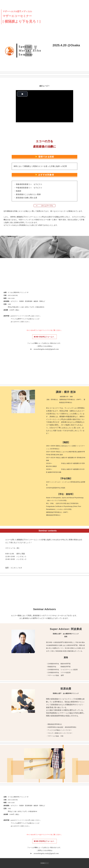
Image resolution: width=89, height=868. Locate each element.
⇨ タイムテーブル (46, 206)
